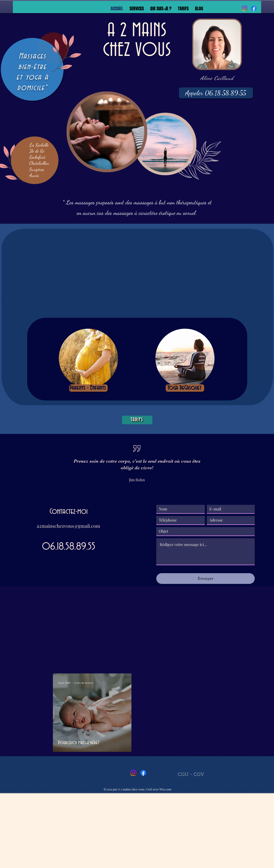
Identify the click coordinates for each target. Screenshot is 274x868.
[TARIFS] (137, 420)
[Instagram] (244, 8)
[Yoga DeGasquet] (185, 388)
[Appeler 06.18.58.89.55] (216, 93)
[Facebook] (254, 8)
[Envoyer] (205, 579)
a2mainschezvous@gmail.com (68, 526)
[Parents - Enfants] (88, 388)
